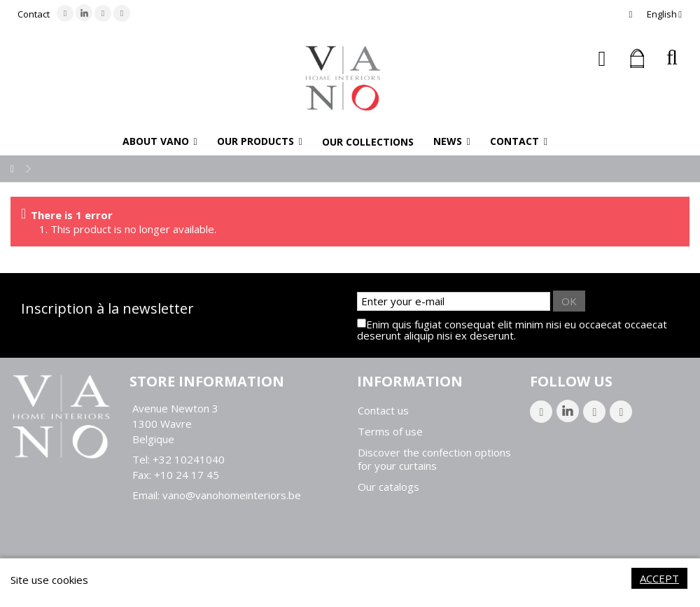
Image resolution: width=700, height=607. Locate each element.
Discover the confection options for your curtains (434, 459)
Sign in (602, 58)
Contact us (383, 411)
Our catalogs (388, 487)
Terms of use (390, 432)
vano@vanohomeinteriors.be (232, 495)
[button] (160, 141)
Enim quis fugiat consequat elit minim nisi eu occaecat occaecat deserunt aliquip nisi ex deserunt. (512, 330)
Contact (34, 14)
